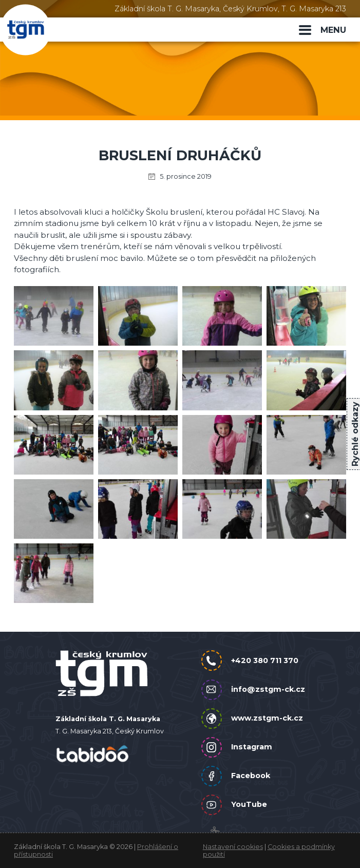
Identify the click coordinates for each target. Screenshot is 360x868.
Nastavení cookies (233, 847)
